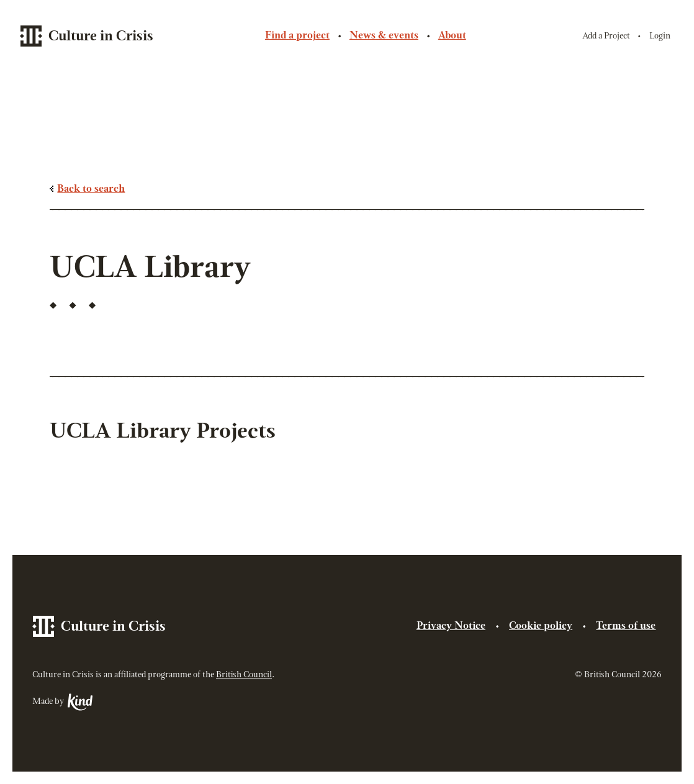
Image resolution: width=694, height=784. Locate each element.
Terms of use (626, 626)
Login (660, 36)
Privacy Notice (451, 626)
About (452, 36)
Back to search (91, 189)
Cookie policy (541, 626)
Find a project (297, 36)
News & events (384, 36)
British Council (244, 675)
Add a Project (606, 36)
